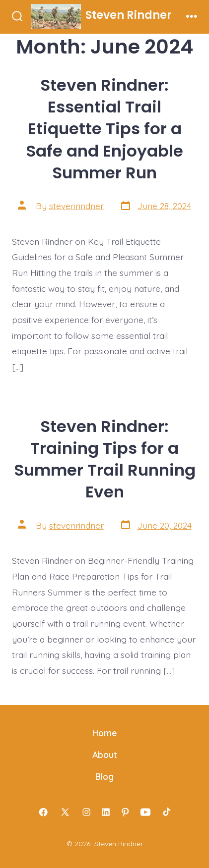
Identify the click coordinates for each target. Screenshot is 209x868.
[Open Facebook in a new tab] (43, 812)
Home (105, 733)
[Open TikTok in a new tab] (166, 812)
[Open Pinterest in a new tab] (125, 812)
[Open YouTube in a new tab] (145, 812)
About (105, 755)
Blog (104, 776)
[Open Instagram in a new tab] (87, 812)
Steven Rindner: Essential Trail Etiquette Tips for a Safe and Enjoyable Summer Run (104, 129)
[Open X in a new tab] (65, 812)
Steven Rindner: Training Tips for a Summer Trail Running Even (105, 459)
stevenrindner (76, 206)
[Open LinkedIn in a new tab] (106, 812)
